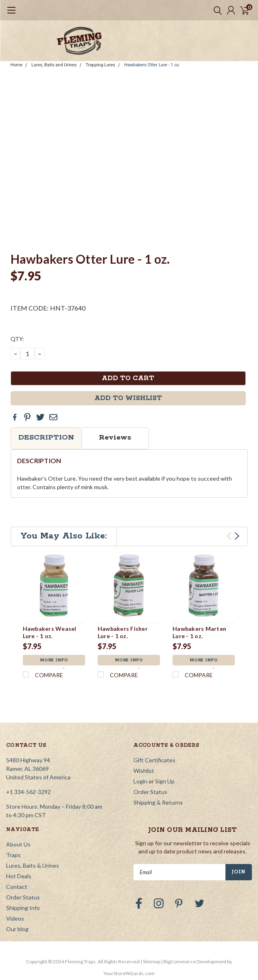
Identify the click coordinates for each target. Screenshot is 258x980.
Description (46, 437)
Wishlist (144, 771)
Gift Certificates (154, 760)
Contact (17, 887)
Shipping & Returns (158, 802)
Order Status (150, 792)
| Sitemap (150, 961)
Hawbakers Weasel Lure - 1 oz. (50, 632)
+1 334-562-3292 (28, 792)
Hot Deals (19, 876)
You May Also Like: (64, 536)
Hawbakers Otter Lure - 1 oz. (152, 65)
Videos (15, 918)
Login (140, 781)
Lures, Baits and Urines (54, 65)
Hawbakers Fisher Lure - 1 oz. (123, 632)
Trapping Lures (100, 65)
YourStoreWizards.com (129, 973)
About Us (18, 844)
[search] (216, 10)
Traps (13, 855)
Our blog (17, 929)
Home (17, 65)
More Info (54, 660)
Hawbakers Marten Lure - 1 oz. (199, 632)
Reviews (115, 437)
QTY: (17, 339)
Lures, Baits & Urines (33, 865)
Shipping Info (23, 908)
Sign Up (165, 781)
